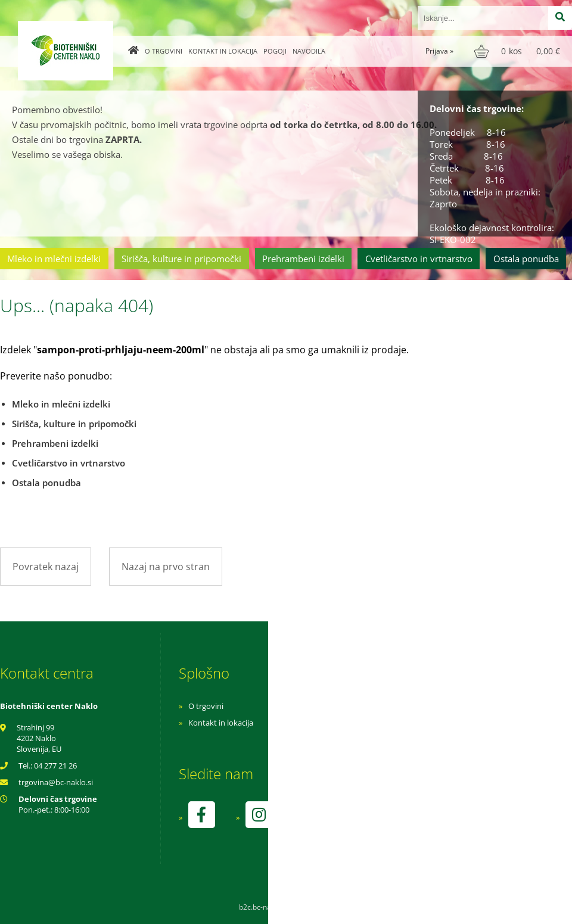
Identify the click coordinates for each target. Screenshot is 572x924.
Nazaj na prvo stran (166, 567)
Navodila (309, 51)
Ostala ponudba (526, 259)
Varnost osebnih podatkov (396, 739)
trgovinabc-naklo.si (56, 782)
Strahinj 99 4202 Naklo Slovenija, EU (39, 738)
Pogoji (275, 51)
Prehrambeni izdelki (303, 259)
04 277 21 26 (55, 766)
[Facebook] (201, 815)
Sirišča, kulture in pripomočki (181, 259)
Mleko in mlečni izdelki (54, 259)
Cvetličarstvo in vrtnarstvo (419, 259)
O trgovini (164, 51)
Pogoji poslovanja (380, 723)
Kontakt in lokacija (223, 51)
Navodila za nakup (381, 706)
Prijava (439, 51)
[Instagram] (259, 815)
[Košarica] (519, 51)
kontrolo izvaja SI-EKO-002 (395, 823)
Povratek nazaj (46, 567)
